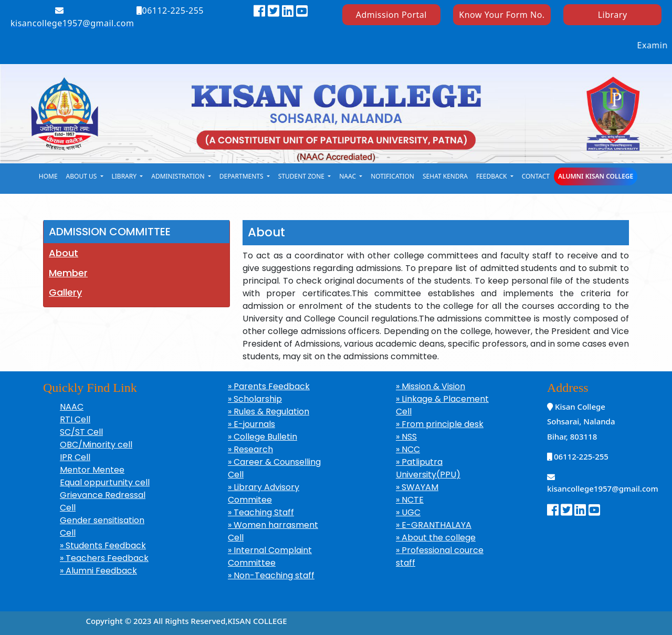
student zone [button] (302, 176)
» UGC (408, 512)
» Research (250, 449)
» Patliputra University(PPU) (428, 468)
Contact (536, 176)
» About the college (436, 538)
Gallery (65, 292)
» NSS (406, 437)
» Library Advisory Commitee (264, 493)
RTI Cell (75, 419)
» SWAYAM (417, 487)
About (64, 253)
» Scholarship (255, 399)
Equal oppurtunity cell (105, 482)
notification (392, 176)
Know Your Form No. (502, 15)
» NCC (408, 449)
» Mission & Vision (430, 386)
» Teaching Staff (261, 512)
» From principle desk (440, 424)
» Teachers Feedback (104, 558)
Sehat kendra (445, 176)
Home (48, 176)
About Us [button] (82, 176)
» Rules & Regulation (269, 412)
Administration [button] (178, 176)
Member (68, 273)
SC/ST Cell (81, 432)
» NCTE (410, 500)
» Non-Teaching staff (271, 575)
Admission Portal (391, 15)
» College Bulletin (262, 437)
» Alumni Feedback (98, 571)
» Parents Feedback (269, 386)
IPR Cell (75, 457)
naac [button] (348, 176)
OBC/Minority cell (96, 445)
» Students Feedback (103, 545)
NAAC (72, 407)
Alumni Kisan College (596, 176)
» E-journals (251, 424)
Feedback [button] (492, 176)
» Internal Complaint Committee (270, 556)
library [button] (125, 176)
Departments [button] (242, 176)
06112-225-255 (170, 11)
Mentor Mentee (92, 470)
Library (613, 15)
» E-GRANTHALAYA (434, 525)
